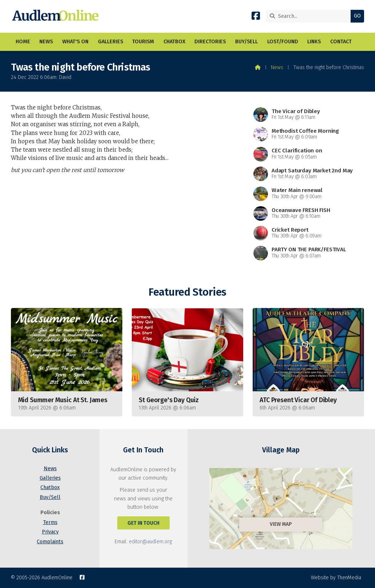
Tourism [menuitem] (143, 42)
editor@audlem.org (150, 542)
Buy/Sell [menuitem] (246, 42)
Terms (50, 522)
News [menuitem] (46, 42)
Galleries (50, 478)
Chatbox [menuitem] (174, 42)
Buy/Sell (50, 497)
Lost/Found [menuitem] (283, 42)
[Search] (310, 16)
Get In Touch (143, 523)
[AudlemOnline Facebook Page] (256, 17)
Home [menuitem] (23, 42)
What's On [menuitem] (75, 42)
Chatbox (50, 487)
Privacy (50, 532)
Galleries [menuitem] (110, 42)
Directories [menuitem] (210, 42)
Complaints (50, 542)
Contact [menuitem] (341, 42)
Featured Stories (187, 292)
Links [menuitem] (314, 42)
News (277, 67)
